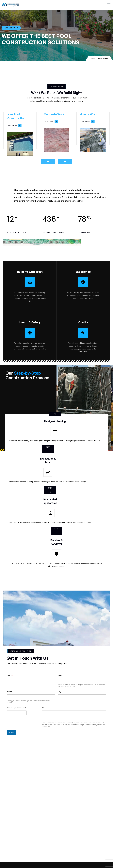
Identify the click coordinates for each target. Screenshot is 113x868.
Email (60, 676)
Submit (11, 732)
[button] (48, 162)
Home (93, 59)
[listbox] (17, 713)
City (59, 692)
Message (46, 708)
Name (10, 676)
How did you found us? (16, 708)
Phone (10, 692)
